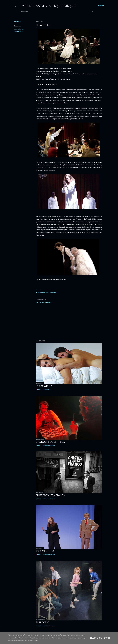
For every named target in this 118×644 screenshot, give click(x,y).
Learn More (96, 638)
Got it (107, 638)
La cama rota (44, 386)
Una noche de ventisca (50, 442)
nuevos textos (19, 29)
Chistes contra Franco (50, 495)
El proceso (42, 622)
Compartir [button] (18, 21)
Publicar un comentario (44, 302)
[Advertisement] (69, 322)
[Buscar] (101, 6)
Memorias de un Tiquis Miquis (49, 6)
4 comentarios (47, 389)
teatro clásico (19, 31)
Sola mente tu (45, 551)
